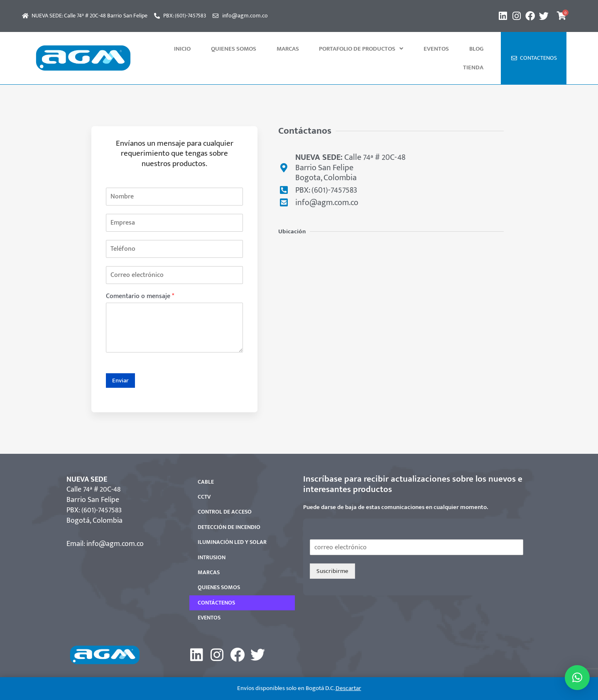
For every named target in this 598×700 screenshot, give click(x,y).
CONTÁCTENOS (216, 584)
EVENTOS (209, 599)
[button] (351, 49)
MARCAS (286, 49)
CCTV (204, 478)
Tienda (477, 49)
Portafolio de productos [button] (351, 49)
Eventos (417, 49)
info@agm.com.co (115, 525)
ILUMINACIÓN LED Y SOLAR (232, 523)
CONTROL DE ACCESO (225, 493)
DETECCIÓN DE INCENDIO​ (229, 508)
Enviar (120, 362)
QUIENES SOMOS (240, 49)
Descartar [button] (348, 688)
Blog (448, 49)
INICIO (198, 49)
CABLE (206, 463)
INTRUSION (212, 539)
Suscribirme (332, 552)
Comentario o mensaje (140, 278)
